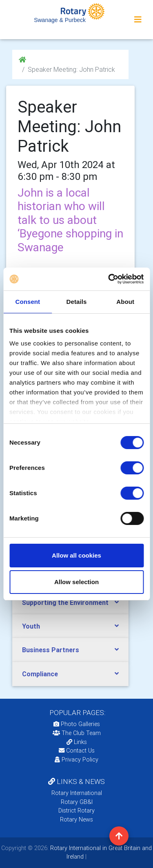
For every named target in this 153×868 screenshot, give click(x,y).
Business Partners (51, 650)
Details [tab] (77, 302)
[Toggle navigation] (138, 20)
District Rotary (76, 810)
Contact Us (77, 751)
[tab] (70, 603)
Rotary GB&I (77, 802)
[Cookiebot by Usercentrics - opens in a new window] (109, 279)
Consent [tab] (28, 302)
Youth (31, 626)
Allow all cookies (76, 555)
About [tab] (125, 302)
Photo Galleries (77, 724)
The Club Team (77, 733)
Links (77, 742)
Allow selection (76, 582)
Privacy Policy (76, 759)
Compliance (40, 674)
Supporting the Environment (65, 602)
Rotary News (76, 819)
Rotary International (77, 793)
